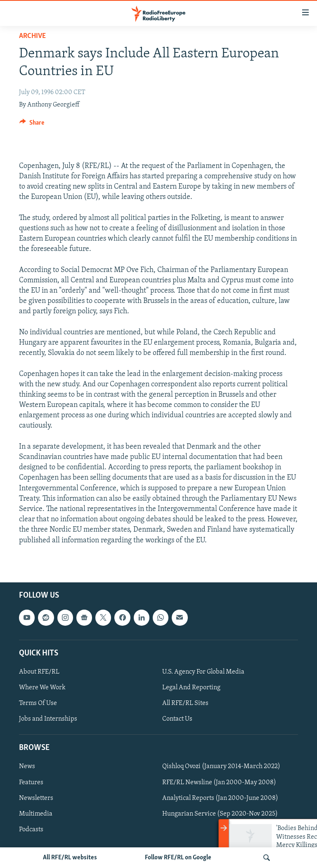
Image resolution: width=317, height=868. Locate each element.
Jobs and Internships (48, 719)
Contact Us (177, 719)
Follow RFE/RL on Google (178, 858)
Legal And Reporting (191, 688)
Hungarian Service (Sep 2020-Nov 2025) (220, 814)
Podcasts (31, 829)
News (27, 766)
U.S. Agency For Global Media (203, 672)
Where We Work (42, 688)
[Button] (32, 125)
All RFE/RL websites (70, 858)
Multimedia (36, 814)
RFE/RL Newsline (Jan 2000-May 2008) (219, 782)
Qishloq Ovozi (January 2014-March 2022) (221, 766)
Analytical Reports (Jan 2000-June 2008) (220, 798)
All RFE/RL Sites (185, 703)
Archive (32, 36)
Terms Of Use (38, 703)
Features (31, 782)
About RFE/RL (39, 672)
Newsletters (36, 798)
